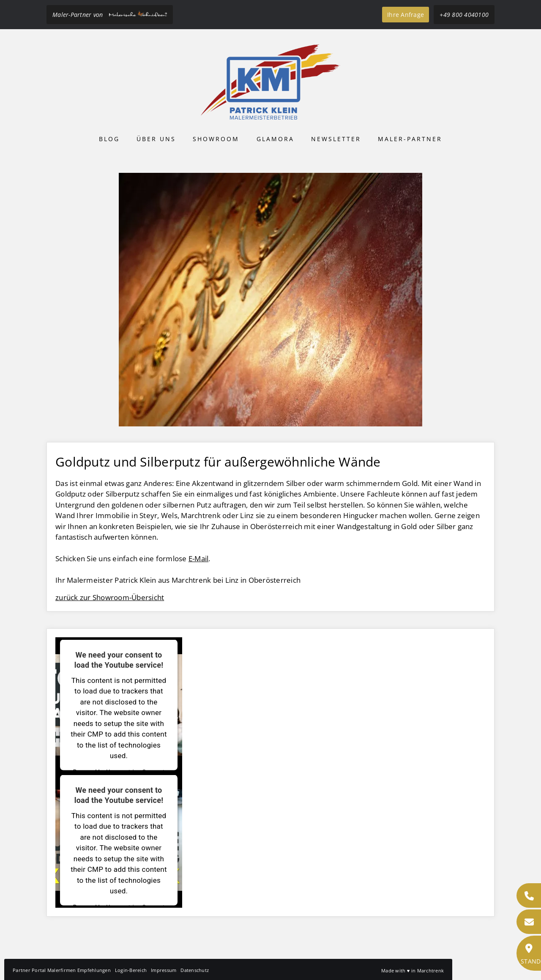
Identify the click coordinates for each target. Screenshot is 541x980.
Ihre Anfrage (406, 15)
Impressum (164, 970)
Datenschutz (195, 970)
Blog (109, 139)
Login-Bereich (131, 970)
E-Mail (199, 558)
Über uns (156, 139)
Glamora (275, 139)
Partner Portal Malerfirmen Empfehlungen (62, 970)
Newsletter (336, 139)
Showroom (216, 139)
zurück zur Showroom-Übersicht (110, 597)
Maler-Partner (410, 139)
